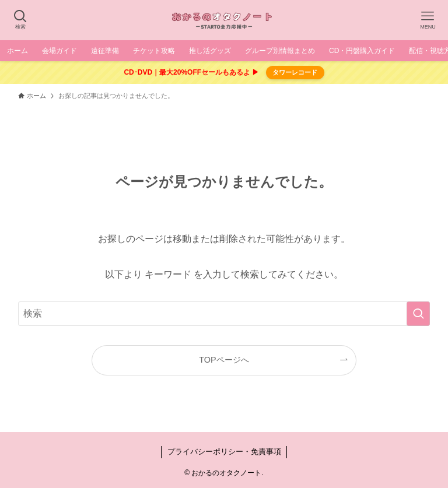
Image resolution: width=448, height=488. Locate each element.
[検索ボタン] (20, 20)
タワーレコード (295, 72)
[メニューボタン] (428, 20)
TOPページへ (224, 360)
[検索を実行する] (418, 314)
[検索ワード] (224, 314)
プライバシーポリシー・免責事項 (224, 452)
